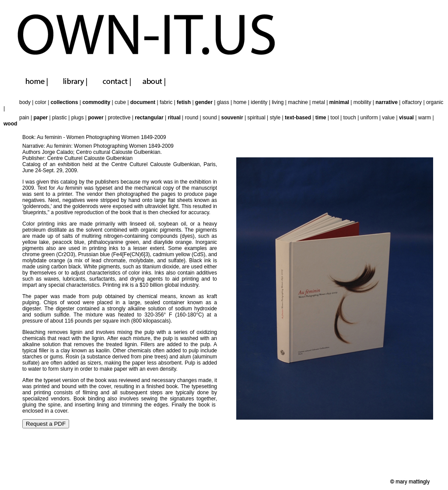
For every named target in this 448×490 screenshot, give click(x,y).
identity (259, 102)
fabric (166, 102)
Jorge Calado (58, 152)
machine (298, 102)
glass (223, 102)
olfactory (412, 102)
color (41, 102)
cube (120, 102)
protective (119, 118)
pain (24, 118)
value (388, 118)
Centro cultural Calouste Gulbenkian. (119, 152)
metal (318, 102)
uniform (369, 118)
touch (349, 118)
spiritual (256, 118)
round (192, 118)
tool (334, 118)
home (240, 102)
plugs (78, 118)
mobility (362, 102)
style (275, 118)
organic (435, 102)
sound (210, 118)
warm (425, 118)
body (25, 102)
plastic (59, 118)
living (278, 102)
